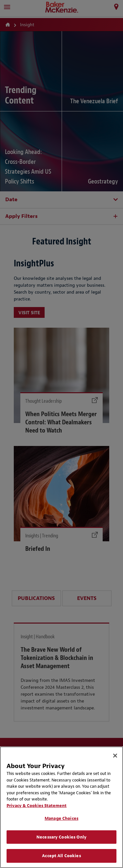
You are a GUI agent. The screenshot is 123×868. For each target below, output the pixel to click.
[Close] (115, 756)
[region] (61, 807)
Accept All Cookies (61, 856)
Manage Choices (61, 818)
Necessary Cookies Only (61, 837)
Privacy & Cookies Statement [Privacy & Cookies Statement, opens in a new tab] (37, 806)
